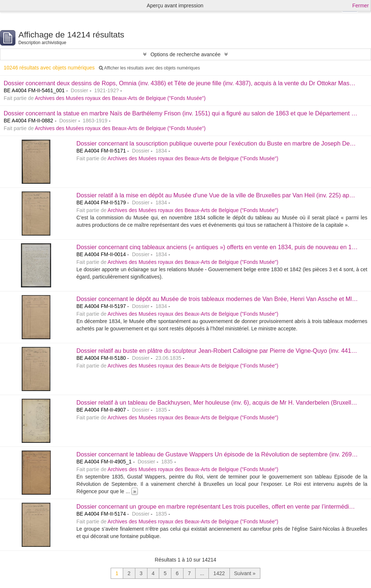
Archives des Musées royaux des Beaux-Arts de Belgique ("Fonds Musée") (120, 98)
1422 (219, 573)
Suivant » (245, 573)
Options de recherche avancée (185, 54)
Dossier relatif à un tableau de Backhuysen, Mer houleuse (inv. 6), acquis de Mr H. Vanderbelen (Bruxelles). (219, 402)
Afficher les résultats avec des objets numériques (149, 68)
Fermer (361, 6)
